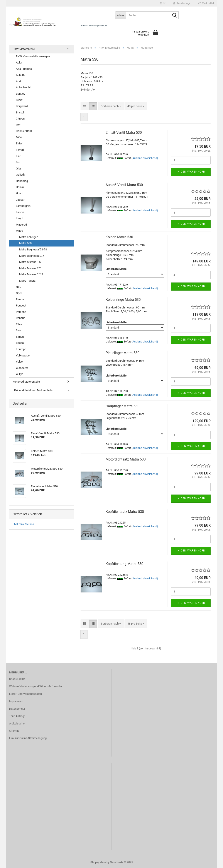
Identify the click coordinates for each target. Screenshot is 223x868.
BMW (19, 100)
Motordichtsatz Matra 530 (126, 459)
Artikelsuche (17, 723)
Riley (19, 324)
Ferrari (20, 150)
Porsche (21, 312)
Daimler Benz (24, 131)
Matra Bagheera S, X (32, 256)
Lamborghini (24, 206)
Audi (19, 81)
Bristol (20, 112)
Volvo (19, 362)
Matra (19, 231)
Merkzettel (206, 3)
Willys (20, 374)
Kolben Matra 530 (119, 237)
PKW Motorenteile (24, 49)
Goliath (20, 175)
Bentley (20, 94)
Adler (19, 62)
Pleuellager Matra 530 (122, 353)
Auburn (20, 75)
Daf (18, 125)
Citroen (20, 119)
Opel (19, 293)
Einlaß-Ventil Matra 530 (124, 133)
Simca (20, 337)
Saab (19, 330)
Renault (21, 318)
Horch (20, 193)
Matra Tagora (27, 281)
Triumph (21, 349)
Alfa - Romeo (24, 69)
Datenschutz (17, 709)
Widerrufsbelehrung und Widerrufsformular (36, 686)
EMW (19, 143)
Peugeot (21, 306)
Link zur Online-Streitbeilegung (28, 738)
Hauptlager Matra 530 (122, 406)
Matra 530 (25, 243)
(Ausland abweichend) (145, 158)
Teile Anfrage (17, 716)
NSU (19, 287)
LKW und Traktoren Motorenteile (33, 390)
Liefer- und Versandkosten (25, 694)
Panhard (21, 299)
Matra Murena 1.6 (30, 262)
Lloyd (19, 218)
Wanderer (22, 368)
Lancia (20, 212)
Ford (19, 162)
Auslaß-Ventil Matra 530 (124, 185)
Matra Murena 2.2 (30, 268)
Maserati (21, 225)
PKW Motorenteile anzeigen (33, 56)
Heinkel (21, 187)
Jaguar (20, 200)
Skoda (20, 343)
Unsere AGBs (17, 679)
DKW (19, 137)
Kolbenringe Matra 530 (123, 300)
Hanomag (22, 181)
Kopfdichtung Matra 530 (124, 564)
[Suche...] (120, 15)
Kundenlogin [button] (182, 3)
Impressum (16, 701)
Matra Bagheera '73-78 (33, 249)
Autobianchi (23, 87)
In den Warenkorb (191, 172)
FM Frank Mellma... (24, 524)
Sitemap (14, 731)
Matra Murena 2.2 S (31, 274)
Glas (19, 169)
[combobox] (111, 106)
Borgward (22, 106)
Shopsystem (98, 862)
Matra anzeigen (29, 237)
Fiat (18, 156)
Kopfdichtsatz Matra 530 (125, 512)
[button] (163, 3)
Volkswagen (24, 355)
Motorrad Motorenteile (26, 382)
